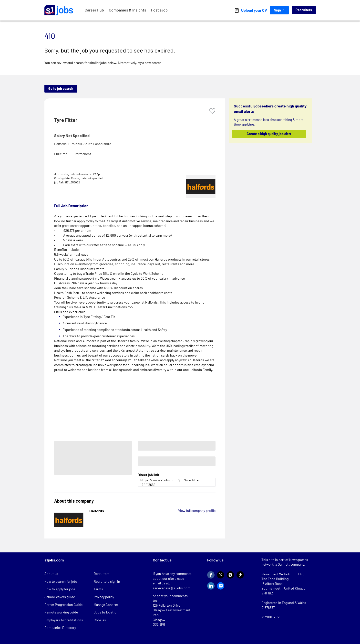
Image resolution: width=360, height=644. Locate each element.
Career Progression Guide (63, 605)
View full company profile (197, 511)
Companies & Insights (128, 10)
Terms (98, 589)
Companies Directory (60, 628)
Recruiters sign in (107, 581)
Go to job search (61, 89)
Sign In (279, 10)
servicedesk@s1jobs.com (172, 588)
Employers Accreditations (64, 620)
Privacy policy (104, 597)
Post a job (159, 10)
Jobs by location (106, 612)
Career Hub (94, 10)
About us (51, 574)
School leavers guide (60, 597)
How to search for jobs (61, 581)
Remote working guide (61, 612)
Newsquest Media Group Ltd (282, 574)
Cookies (100, 620)
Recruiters (304, 10)
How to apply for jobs (60, 589)
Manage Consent (106, 605)
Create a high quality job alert (269, 134)
